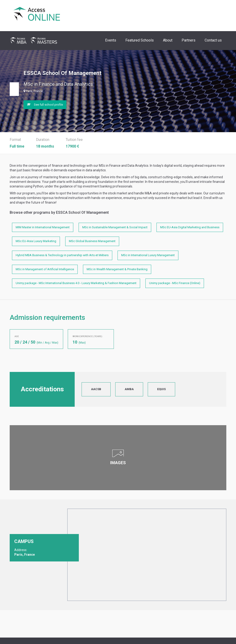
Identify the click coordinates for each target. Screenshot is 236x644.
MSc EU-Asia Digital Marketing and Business (190, 227)
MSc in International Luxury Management (148, 255)
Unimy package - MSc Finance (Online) (175, 283)
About (168, 40)
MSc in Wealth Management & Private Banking (117, 269)
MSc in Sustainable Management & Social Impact (115, 227)
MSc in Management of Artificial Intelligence (45, 269)
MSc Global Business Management (92, 241)
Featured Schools (140, 40)
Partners (189, 40)
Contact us (213, 40)
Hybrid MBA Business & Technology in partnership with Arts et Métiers (62, 255)
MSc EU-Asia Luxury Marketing (36, 241)
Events (111, 40)
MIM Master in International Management (43, 227)
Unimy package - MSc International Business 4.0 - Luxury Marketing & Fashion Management (76, 283)
